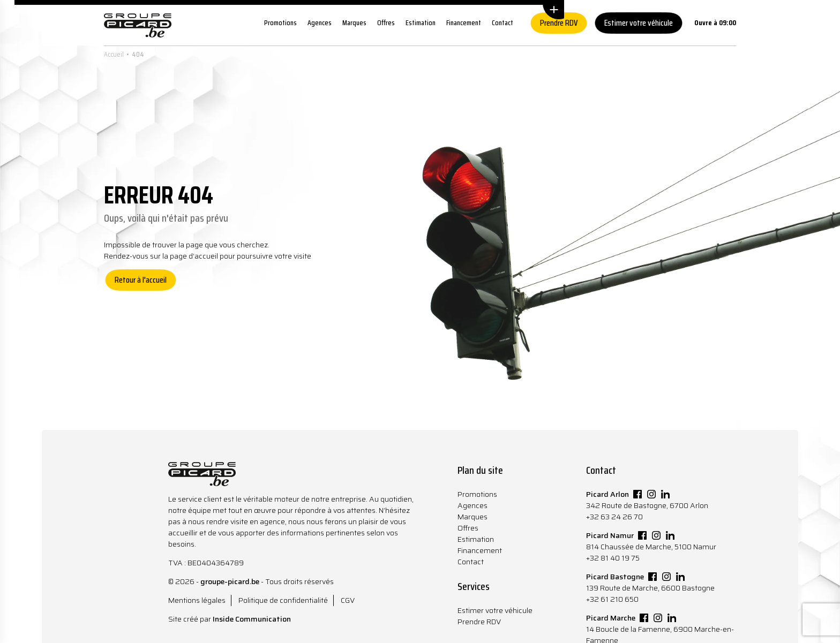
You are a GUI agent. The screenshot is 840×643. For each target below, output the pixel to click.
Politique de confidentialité (283, 600)
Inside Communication (252, 619)
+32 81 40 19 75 (613, 558)
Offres (386, 22)
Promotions (280, 22)
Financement (464, 22)
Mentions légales (197, 600)
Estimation (421, 22)
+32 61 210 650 (612, 599)
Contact (502, 22)
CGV (348, 600)
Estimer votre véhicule (639, 23)
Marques (354, 22)
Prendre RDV (559, 23)
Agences (320, 22)
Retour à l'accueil (141, 280)
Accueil (114, 54)
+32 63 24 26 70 (614, 517)
